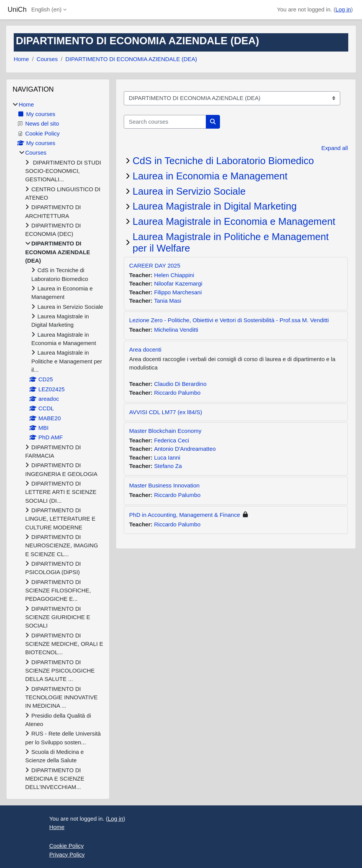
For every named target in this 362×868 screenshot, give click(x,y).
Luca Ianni (167, 458)
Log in (343, 10)
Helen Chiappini (174, 275)
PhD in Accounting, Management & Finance (184, 515)
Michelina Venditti (176, 330)
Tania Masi (167, 301)
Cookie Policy (66, 846)
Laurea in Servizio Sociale (189, 191)
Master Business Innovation (164, 485)
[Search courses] (165, 122)
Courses (47, 59)
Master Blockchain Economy (165, 431)
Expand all (335, 148)
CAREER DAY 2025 (155, 265)
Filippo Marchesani (178, 292)
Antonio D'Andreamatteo (185, 449)
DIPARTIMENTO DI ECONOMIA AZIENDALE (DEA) (131, 59)
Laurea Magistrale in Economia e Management (234, 221)
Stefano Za (168, 466)
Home (21, 59)
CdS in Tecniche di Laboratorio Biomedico (223, 161)
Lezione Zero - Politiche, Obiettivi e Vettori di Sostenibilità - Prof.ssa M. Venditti (229, 320)
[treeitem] (58, 446)
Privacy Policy (67, 855)
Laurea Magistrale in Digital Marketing (215, 206)
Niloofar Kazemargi (178, 284)
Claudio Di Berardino (180, 384)
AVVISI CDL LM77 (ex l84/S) (166, 412)
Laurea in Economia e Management (210, 176)
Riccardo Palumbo (177, 393)
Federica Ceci (171, 440)
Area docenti (145, 349)
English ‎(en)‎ (46, 10)
